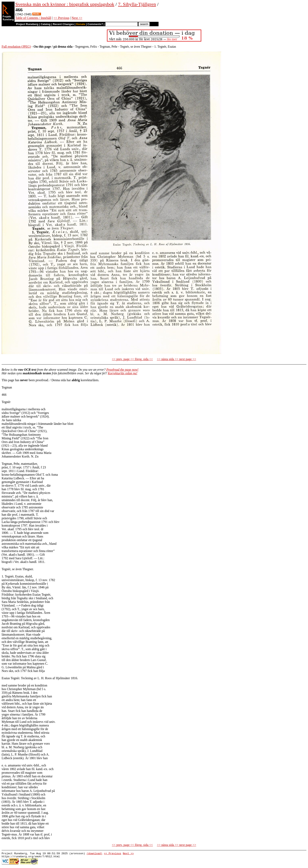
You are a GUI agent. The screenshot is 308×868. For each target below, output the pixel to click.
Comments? (95, 24)
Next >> (77, 18)
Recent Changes (63, 24)
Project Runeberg (27, 24)
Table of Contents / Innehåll (33, 18)
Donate (81, 24)
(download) (94, 854)
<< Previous (62, 18)
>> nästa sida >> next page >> (177, 359)
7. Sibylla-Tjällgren (137, 4)
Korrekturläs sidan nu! (123, 373)
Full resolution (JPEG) (16, 47)
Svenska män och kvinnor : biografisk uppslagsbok (65, 4)
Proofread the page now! (122, 370)
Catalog (46, 24)
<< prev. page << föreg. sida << (132, 359)
